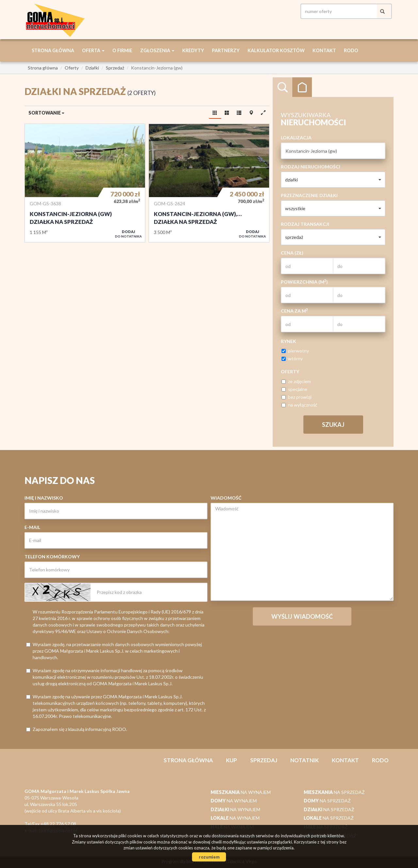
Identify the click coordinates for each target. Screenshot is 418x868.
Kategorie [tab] (302, 87)
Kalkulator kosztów (276, 50)
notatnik (305, 760)
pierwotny (295, 351)
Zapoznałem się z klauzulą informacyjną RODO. (77, 729)
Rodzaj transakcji (305, 224)
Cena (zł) (292, 253)
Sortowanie (46, 113)
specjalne (294, 389)
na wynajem (241, 792)
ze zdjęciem (296, 381)
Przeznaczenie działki (309, 195)
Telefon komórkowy (52, 557)
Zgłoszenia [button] (157, 50)
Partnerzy (226, 50)
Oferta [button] (93, 50)
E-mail (32, 527)
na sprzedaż (334, 792)
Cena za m (294, 311)
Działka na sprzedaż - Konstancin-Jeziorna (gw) (85, 183)
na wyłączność (299, 405)
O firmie (122, 50)
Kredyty (193, 50)
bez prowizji (297, 397)
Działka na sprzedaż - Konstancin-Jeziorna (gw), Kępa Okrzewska (209, 183)
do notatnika (128, 234)
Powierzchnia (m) (304, 282)
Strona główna (53, 50)
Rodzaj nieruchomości (311, 167)
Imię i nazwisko (44, 498)
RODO (351, 50)
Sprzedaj (264, 760)
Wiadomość (226, 498)
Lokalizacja (296, 138)
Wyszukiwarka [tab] (282, 87)
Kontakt (324, 50)
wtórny (292, 358)
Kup (232, 760)
